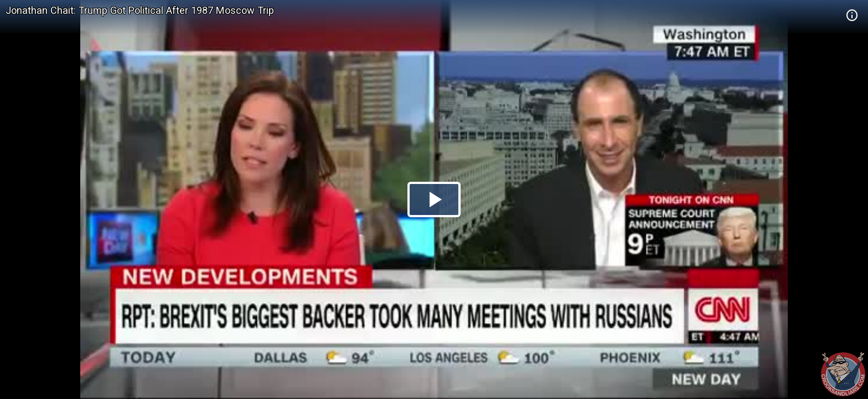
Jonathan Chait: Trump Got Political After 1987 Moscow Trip (140, 10)
